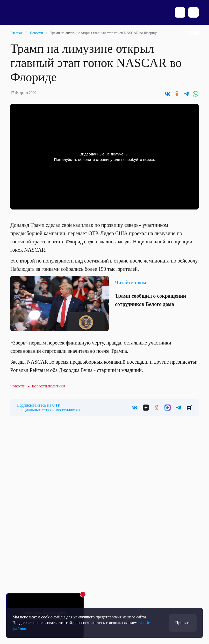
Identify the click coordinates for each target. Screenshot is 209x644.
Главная (16, 33)
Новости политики (48, 386)
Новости (36, 33)
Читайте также (131, 282)
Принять (183, 623)
